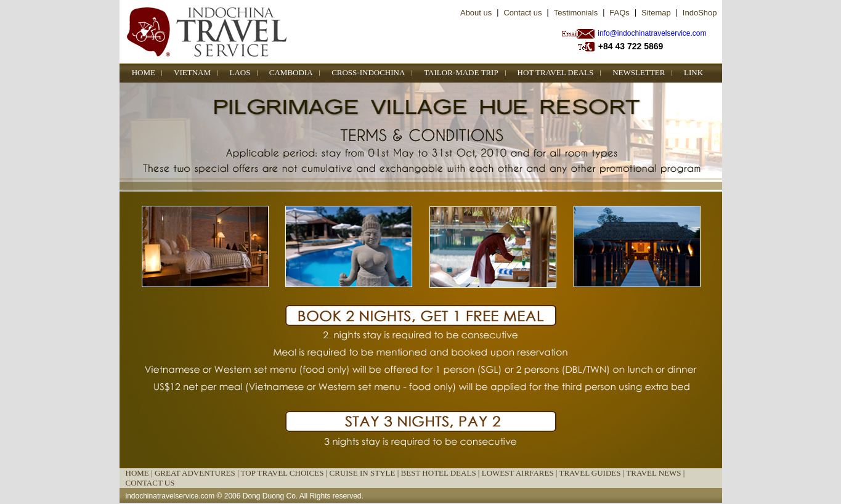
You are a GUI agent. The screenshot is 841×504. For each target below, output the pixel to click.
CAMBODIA (291, 72)
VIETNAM (192, 72)
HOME (144, 72)
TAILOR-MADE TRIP (461, 72)
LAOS (240, 72)
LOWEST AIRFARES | (521, 473)
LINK (693, 72)
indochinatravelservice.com (170, 496)
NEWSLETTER (639, 72)
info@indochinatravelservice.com (652, 33)
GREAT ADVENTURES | (198, 473)
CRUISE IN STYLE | (365, 473)
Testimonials (576, 13)
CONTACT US (150, 483)
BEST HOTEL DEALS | (441, 473)
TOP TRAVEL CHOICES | (285, 473)
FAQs (620, 13)
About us (476, 13)
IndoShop (700, 13)
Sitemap (656, 13)
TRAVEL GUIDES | (592, 473)
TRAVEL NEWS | (655, 473)
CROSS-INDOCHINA (368, 72)
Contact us (522, 13)
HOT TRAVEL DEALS (556, 72)
